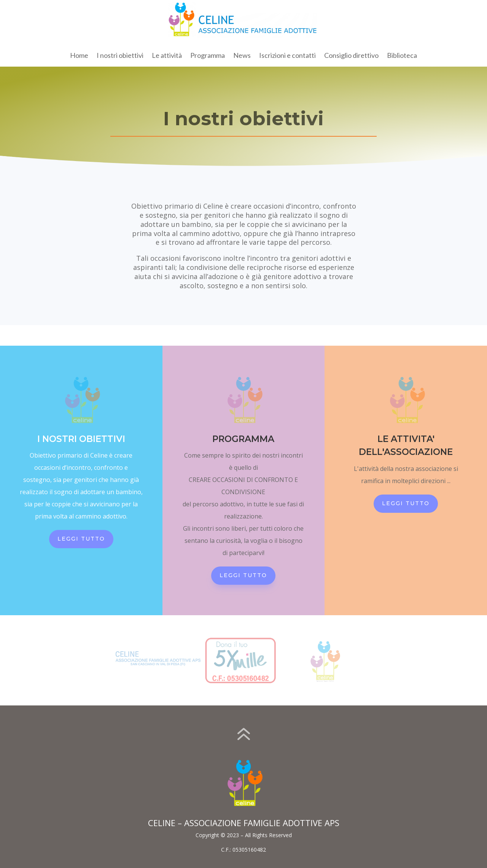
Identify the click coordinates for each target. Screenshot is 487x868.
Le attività (167, 56)
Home (79, 56)
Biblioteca (402, 56)
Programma (208, 56)
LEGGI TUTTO (81, 539)
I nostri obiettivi (120, 56)
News (242, 56)
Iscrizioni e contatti (287, 56)
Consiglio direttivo (351, 56)
